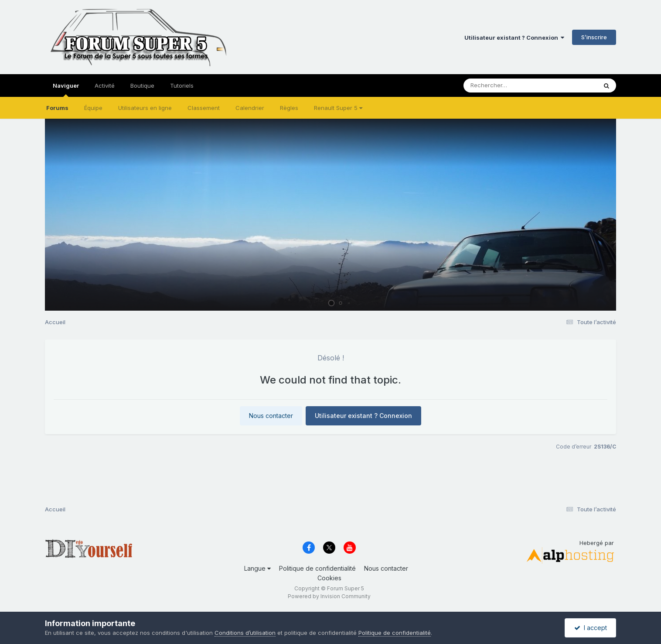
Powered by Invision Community (329, 596)
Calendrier (250, 108)
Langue (257, 568)
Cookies (329, 578)
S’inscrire (594, 37)
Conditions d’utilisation (245, 633)
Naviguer (66, 89)
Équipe (93, 108)
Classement (204, 108)
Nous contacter (271, 416)
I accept (591, 628)
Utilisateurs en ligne (145, 108)
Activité (105, 86)
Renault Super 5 (338, 108)
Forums (57, 108)
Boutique (142, 86)
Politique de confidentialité (317, 568)
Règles (289, 108)
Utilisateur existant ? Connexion (514, 38)
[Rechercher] (505, 86)
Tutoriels (182, 86)
